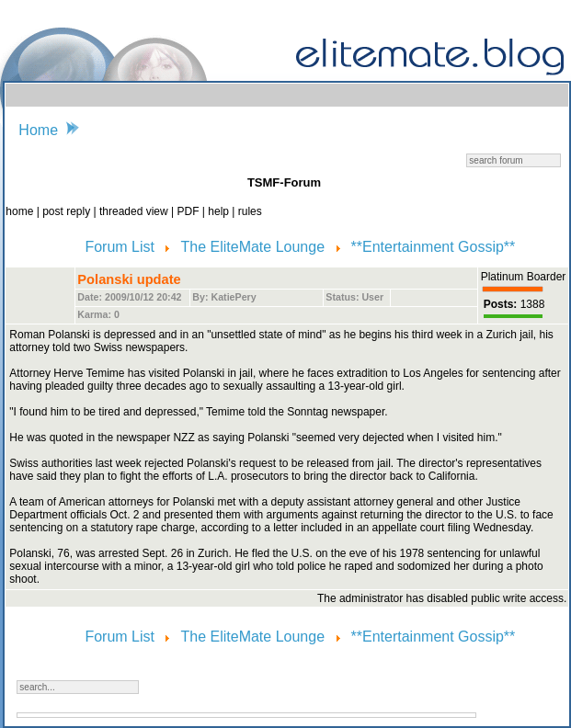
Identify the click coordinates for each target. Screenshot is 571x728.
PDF (189, 211)
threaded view (134, 211)
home (21, 211)
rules (250, 211)
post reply (68, 211)
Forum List (121, 247)
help (220, 211)
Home (38, 130)
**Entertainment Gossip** (434, 247)
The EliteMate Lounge (255, 247)
